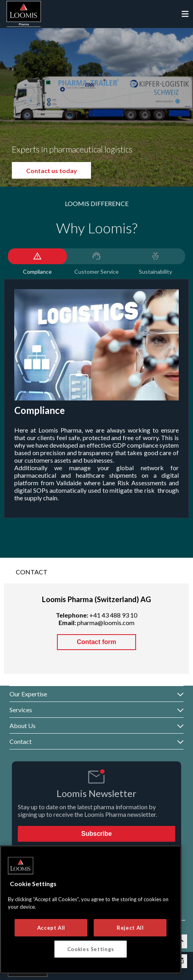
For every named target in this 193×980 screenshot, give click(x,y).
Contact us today (60, 171)
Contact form (96, 642)
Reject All (130, 928)
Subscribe (96, 834)
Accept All (51, 928)
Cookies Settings (91, 949)
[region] (91, 909)
